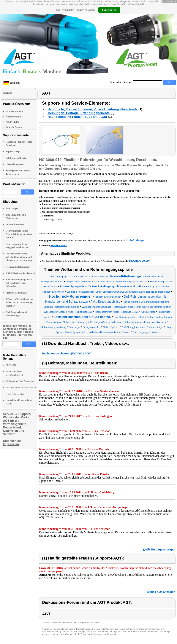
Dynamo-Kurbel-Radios (21, 388)
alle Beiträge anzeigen (160, 549)
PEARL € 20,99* (139, 261)
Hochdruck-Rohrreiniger (18, 267)
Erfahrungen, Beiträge (17, 158)
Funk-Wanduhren (20, 381)
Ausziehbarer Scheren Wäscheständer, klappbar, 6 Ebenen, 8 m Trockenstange (19, 257)
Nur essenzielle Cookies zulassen (75, 10)
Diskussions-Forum (15, 164)
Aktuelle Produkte (15, 111)
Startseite (116, 82)
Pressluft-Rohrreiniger (17, 293)
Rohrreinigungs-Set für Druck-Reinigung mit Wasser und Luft (20, 234)
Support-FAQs (13, 152)
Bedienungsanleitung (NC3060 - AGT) (67, 353)
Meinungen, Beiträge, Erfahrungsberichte (79, 113)
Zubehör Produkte (15, 127)
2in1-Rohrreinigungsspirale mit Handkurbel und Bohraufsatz (19, 283)
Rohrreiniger (12, 208)
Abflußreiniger (135, 240)
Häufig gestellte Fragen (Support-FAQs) (77, 117)
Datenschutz (137, 4)
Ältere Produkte (14, 117)
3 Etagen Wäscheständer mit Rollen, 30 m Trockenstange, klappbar (19, 302)
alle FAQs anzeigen (162, 592)
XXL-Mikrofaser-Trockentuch (20, 273)
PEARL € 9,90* (59, 245)
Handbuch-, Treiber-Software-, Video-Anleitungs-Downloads (93, 109)
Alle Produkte (12, 122)
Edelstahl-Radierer (15, 224)
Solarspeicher (15, 394)
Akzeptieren (109, 10)
